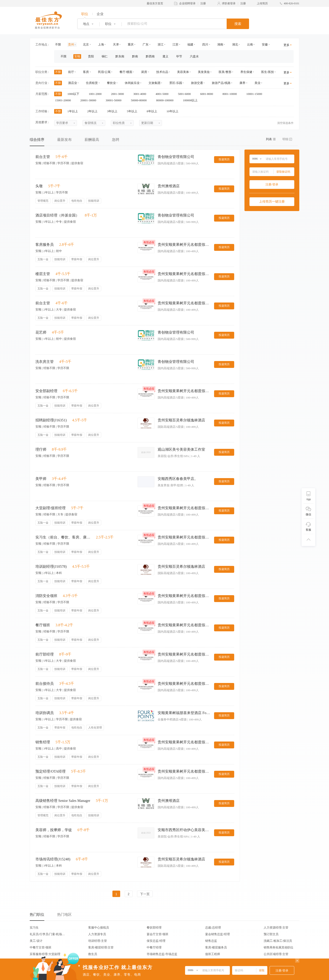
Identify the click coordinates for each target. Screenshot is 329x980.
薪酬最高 (92, 140)
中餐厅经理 (154, 947)
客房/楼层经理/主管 (101, 947)
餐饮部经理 (154, 928)
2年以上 (94, 111)
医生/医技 (268, 72)
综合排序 (37, 140)
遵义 (165, 56)
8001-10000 (231, 94)
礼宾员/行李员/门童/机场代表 (47, 934)
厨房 (144, 72)
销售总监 (211, 941)
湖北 (235, 44)
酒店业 (73, 83)
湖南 (220, 44)
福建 (190, 44)
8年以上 (153, 111)
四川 (205, 44)
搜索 (238, 24)
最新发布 (64, 140)
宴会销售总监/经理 (218, 934)
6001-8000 (208, 94)
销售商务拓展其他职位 (279, 947)
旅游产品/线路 (221, 83)
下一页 (145, 894)
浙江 (161, 44)
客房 (86, 72)
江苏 (175, 44)
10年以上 (174, 111)
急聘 (116, 140)
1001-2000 (97, 94)
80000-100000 (166, 100)
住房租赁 (92, 83)
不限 (58, 44)
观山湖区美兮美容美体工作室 (181, 449)
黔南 (135, 56)
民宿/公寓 (104, 72)
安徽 (265, 44)
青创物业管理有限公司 (176, 157)
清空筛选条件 (285, 123)
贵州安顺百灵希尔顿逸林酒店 (181, 420)
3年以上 (114, 111)
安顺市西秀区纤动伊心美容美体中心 (184, 830)
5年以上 (134, 111)
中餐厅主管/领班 (41, 947)
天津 (116, 44)
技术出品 (162, 72)
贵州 (71, 44)
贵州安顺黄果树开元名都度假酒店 (184, 245)
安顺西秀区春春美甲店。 (178, 479)
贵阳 (91, 56)
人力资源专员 (97, 934)
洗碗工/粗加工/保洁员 (278, 941)
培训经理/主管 (98, 941)
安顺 (77, 56)
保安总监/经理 (156, 941)
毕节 (179, 56)
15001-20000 (65, 100)
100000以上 (192, 100)
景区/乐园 (176, 83)
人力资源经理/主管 (276, 928)
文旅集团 (154, 83)
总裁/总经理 (213, 928)
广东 (146, 44)
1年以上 (74, 111)
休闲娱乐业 (132, 83)
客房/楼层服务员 (216, 947)
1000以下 (75, 94)
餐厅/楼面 (126, 72)
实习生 (34, 928)
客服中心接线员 (99, 928)
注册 (203, 3)
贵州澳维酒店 (169, 186)
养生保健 (246, 72)
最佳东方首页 (155, 3)
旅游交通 (197, 83)
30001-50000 (115, 100)
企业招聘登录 (187, 3)
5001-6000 (186, 94)
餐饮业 (111, 83)
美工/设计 (36, 941)
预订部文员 (271, 934)
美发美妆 (204, 72)
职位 (85, 14)
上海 (101, 44)
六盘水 (194, 56)
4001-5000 (164, 94)
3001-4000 (141, 94)
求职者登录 (229, 3)
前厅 (71, 72)
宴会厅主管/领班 (158, 934)
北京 (86, 44)
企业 (100, 14)
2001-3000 (119, 94)
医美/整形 (225, 72)
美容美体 (183, 72)
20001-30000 (90, 100)
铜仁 (105, 56)
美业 (257, 83)
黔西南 (150, 56)
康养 (242, 83)
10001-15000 (256, 94)
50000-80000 (140, 100)
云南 (250, 44)
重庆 (131, 44)
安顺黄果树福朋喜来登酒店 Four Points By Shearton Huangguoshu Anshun (184, 713)
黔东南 (120, 56)
